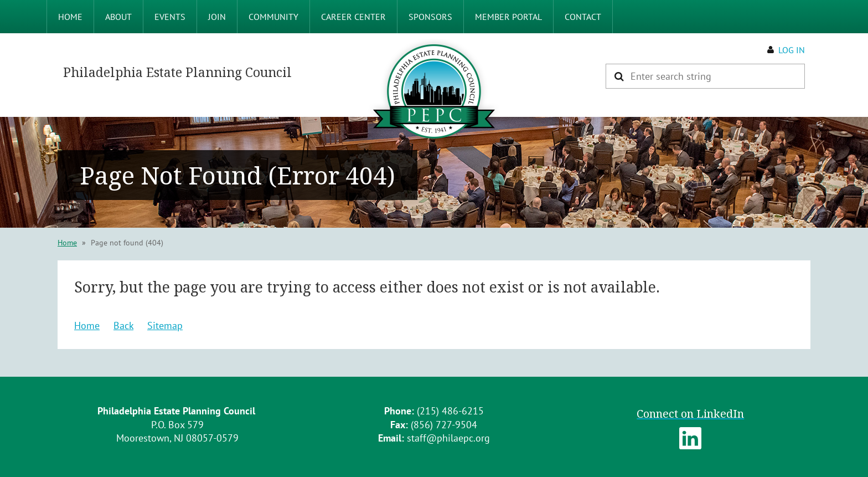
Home (67, 243)
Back (123, 325)
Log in (792, 50)
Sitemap (165, 325)
